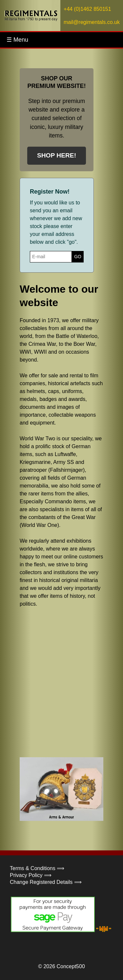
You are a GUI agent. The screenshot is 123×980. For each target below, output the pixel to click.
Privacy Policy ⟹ (31, 875)
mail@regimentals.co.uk (92, 22)
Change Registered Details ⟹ (46, 882)
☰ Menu (17, 40)
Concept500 (71, 966)
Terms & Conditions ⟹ (37, 868)
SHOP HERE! (57, 155)
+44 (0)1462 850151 (87, 9)
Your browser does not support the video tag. (69, 682)
